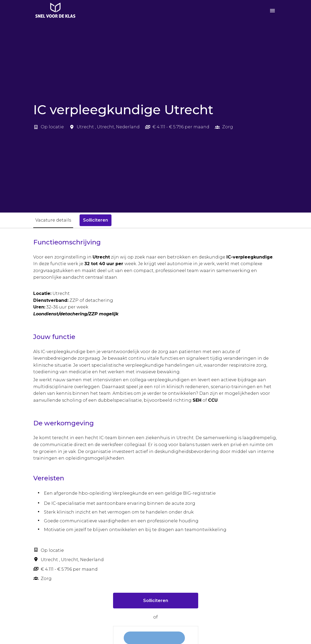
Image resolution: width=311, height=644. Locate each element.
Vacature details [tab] (53, 220)
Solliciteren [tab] (96, 220)
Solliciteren (156, 601)
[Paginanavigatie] (272, 11)
